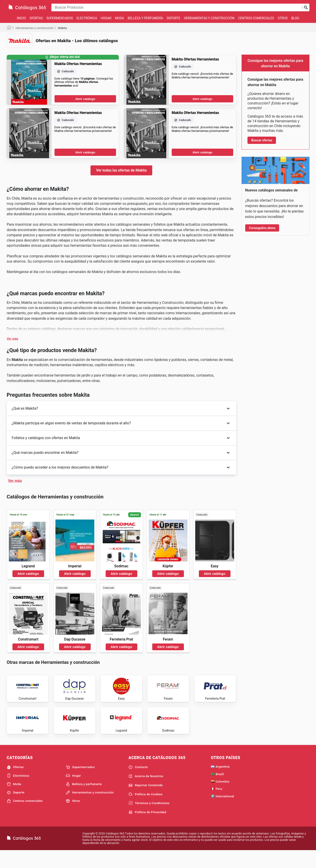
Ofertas (36, 18)
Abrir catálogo (85, 99)
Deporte (173, 18)
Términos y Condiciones (149, 820)
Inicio (21, 18)
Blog (295, 18)
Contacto (138, 784)
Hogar (106, 18)
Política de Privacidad (147, 829)
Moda (119, 18)
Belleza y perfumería (145, 18)
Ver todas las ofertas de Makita (121, 170)
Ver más (13, 339)
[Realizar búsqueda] (306, 7)
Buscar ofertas (262, 140)
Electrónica (87, 18)
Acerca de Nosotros (146, 793)
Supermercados (60, 18)
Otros (283, 18)
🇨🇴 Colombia (220, 798)
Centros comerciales (256, 18)
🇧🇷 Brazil (217, 791)
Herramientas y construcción (209, 18)
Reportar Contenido (146, 802)
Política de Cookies (146, 811)
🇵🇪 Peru (217, 805)
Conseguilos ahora (262, 228)
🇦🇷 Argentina (220, 783)
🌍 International (222, 813)
